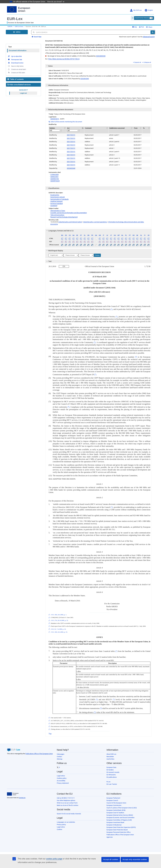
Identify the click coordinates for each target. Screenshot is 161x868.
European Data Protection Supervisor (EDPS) (121, 827)
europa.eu (22, 798)
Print (141, 27)
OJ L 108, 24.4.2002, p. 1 (59, 615)
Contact (59, 757)
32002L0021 (54, 177)
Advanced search (149, 37)
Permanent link (15, 59)
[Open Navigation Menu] (17, 32)
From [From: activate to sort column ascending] (136, 128)
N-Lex (108, 782)
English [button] (149, 10)
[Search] (153, 32)
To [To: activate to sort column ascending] (144, 128)
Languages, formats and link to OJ (60, 231)
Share (149, 27)
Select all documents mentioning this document (65, 122)
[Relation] (55, 130)
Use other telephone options (66, 800)
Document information (18, 51)
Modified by (53, 135)
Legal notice (61, 776)
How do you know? (56, 2)
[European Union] (13, 794)
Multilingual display (54, 251)
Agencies (110, 837)
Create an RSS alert (16, 73)
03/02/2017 (23, 90)
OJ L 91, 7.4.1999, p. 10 (58, 629)
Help (135, 27)
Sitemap (60, 759)
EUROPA (10, 27)
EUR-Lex (15, 19)
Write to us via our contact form (67, 803)
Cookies (59, 829)
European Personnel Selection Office (119, 832)
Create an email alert (17, 69)
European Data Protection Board (117, 830)
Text (10, 47)
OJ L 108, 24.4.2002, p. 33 (59, 632)
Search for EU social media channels (69, 814)
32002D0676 (55, 119)
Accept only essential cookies (135, 859)
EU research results (113, 772)
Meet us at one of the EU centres (68, 805)
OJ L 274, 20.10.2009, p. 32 (60, 621)
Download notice (16, 63)
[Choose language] (56, 255)
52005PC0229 (55, 181)
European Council (112, 800)
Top (50, 734)
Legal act (23, 93)
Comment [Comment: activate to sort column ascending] (88, 128)
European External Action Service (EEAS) (120, 815)
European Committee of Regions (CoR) (119, 820)
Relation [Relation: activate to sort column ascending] (55, 129)
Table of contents (16, 79)
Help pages (61, 754)
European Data (111, 767)
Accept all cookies (111, 859)
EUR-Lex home (19, 27)
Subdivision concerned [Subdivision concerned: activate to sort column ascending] (117, 128)
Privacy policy (61, 825)
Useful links (110, 759)
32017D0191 (71, 135)
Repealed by (53, 168)
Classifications (52, 188)
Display (97, 255)
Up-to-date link (15, 56)
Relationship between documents (59, 110)
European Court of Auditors (115, 813)
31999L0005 (54, 175)
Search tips (37, 37)
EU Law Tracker (112, 784)
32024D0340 (101, 56)
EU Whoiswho (111, 775)
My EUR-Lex (136, 10)
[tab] (99, 66)
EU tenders (110, 770)
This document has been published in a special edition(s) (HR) (67, 53)
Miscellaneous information (57, 85)
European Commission (114, 805)
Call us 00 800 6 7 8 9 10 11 (66, 798)
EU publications (112, 777)
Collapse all (147, 62)
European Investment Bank (115, 822)
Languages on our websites (66, 822)
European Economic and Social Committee (120, 818)
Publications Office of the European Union (39, 754)
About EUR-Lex (111, 754)
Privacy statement (63, 783)
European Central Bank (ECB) (116, 810)
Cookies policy (62, 778)
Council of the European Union (116, 803)
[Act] (73, 130)
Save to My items (16, 66)
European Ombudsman (114, 825)
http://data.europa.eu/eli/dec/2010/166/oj (64, 59)
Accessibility (61, 781)
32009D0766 (55, 179)
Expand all (137, 62)
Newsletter (110, 757)
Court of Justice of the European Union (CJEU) (122, 808)
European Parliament (113, 798)
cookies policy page (54, 859)
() (112, 309)
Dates (49, 66)
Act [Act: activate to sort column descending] (73, 129)
